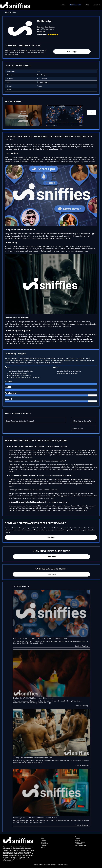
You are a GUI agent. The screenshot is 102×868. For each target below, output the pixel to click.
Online (43, 847)
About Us (97, 5)
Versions (43, 842)
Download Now (76, 5)
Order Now (51, 574)
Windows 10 (44, 844)
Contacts (77, 839)
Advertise (78, 840)
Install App (72, 51)
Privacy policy (79, 844)
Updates (43, 840)
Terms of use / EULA (81, 845)
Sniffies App (8, 12)
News (43, 839)
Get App (51, 537)
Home (63, 5)
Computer (44, 845)
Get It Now (51, 557)
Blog (87, 5)
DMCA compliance (80, 842)
